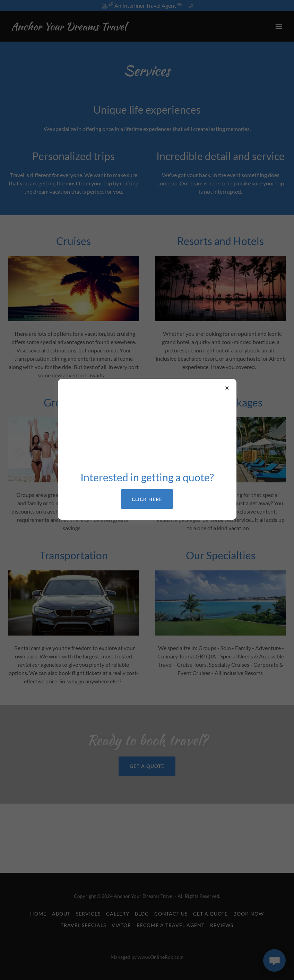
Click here (147, 499)
